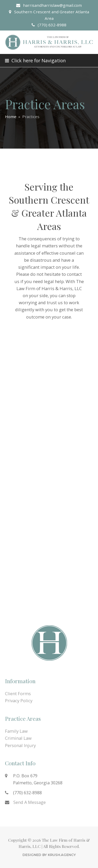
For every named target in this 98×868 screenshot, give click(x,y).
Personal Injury (20, 745)
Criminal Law (18, 738)
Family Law (16, 731)
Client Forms (18, 693)
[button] (35, 60)
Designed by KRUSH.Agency (49, 855)
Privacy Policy (19, 701)
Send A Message (30, 802)
